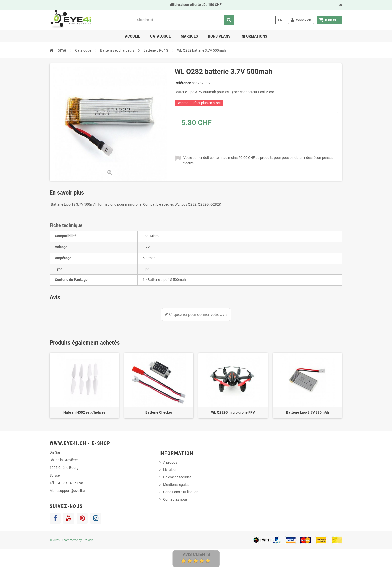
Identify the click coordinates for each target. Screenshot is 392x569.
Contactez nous (175, 499)
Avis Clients (196, 555)
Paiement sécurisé (177, 477)
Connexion (301, 20)
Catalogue (160, 36)
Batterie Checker (159, 412)
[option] (84, 386)
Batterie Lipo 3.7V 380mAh (308, 412)
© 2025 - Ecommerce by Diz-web (71, 540)
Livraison (170, 470)
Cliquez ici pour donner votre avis (196, 315)
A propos (170, 462)
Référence (183, 83)
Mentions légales (176, 485)
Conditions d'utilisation (181, 492)
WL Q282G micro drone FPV (233, 412)
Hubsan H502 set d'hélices (84, 412)
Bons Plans (219, 36)
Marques (189, 36)
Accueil (133, 36)
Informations (254, 36)
